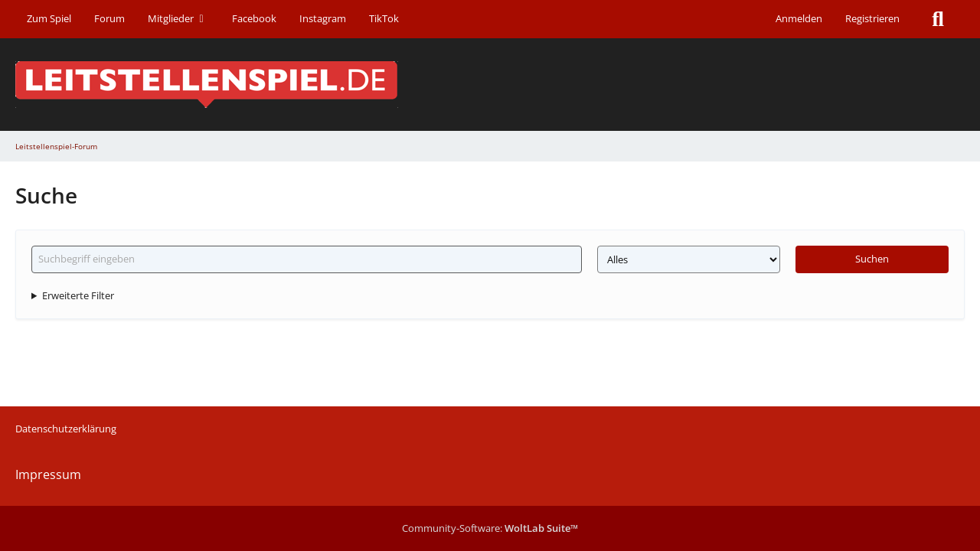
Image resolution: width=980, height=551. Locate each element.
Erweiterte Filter (78, 295)
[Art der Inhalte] (689, 259)
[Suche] (938, 19)
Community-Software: (490, 528)
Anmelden (799, 18)
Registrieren (872, 18)
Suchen (872, 259)
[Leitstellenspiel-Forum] (490, 85)
